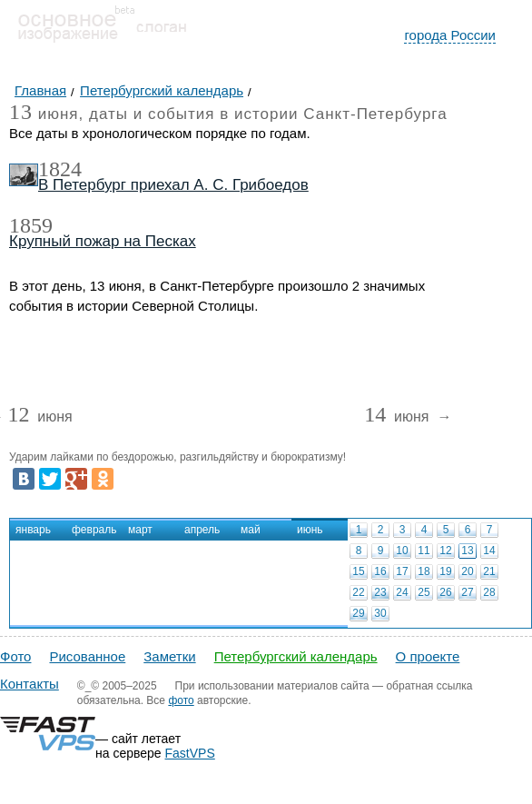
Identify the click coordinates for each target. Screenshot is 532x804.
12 (445, 551)
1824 (60, 169)
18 (424, 571)
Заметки (169, 656)
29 (358, 613)
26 (445, 592)
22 (358, 592)
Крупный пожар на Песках (103, 241)
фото (181, 700)
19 (445, 571)
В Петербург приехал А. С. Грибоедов (173, 185)
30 (380, 613)
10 (402, 551)
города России (450, 35)
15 (358, 571)
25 (424, 592)
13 (467, 551)
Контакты (30, 684)
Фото (15, 656)
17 (402, 571)
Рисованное (87, 656)
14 (489, 551)
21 (489, 571)
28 (489, 592)
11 (424, 551)
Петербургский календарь (296, 656)
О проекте (428, 656)
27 (467, 592)
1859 (31, 225)
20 (467, 571)
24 (402, 592)
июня (39, 417)
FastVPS (190, 753)
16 (380, 571)
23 (380, 592)
